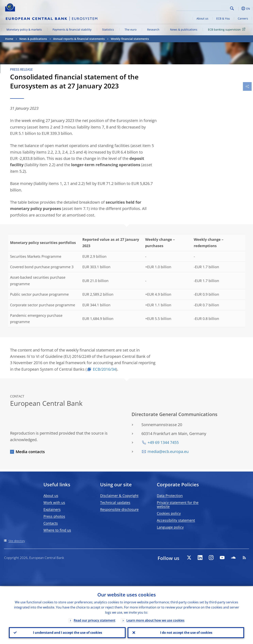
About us (202, 18)
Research (153, 30)
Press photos (54, 516)
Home (9, 39)
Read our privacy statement (95, 620)
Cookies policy (169, 513)
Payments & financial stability (72, 30)
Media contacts (30, 452)
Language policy (170, 527)
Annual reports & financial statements (79, 39)
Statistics (108, 30)
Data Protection (170, 496)
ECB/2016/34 (104, 369)
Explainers (52, 509)
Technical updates (115, 502)
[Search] (209, 8)
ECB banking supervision (227, 29)
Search (232, 8)
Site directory (17, 541)
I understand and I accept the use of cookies (67, 632)
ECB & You (223, 18)
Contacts (51, 523)
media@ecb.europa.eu (168, 451)
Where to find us (57, 530)
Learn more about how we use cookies (155, 620)
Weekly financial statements (130, 39)
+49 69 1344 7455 (163, 442)
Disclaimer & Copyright (119, 496)
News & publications (184, 30)
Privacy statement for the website (178, 504)
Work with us (54, 502)
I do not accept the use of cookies (186, 632)
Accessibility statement (176, 520)
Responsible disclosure (119, 509)
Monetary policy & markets (24, 30)
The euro (131, 30)
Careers (243, 18)
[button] (238, 8)
